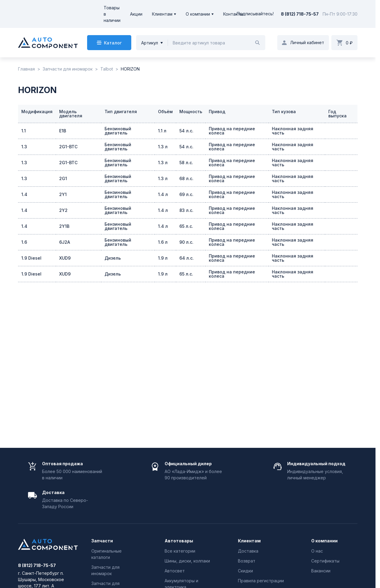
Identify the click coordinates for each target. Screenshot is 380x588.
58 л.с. (186, 163)
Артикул (150, 43)
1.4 (24, 194)
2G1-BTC (68, 147)
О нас (317, 551)
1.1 (24, 131)
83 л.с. (186, 210)
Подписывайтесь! (255, 14)
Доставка (248, 551)
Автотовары (179, 541)
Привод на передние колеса (232, 131)
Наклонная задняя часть (293, 131)
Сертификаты (325, 561)
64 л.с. (187, 258)
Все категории (180, 551)
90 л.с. (186, 242)
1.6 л (163, 242)
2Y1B (64, 226)
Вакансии (321, 571)
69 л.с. (186, 194)
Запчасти (102, 541)
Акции (136, 14)
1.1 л (162, 131)
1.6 (24, 242)
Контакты (233, 14)
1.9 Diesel (31, 258)
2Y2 (63, 210)
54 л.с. (186, 131)
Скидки (245, 571)
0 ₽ (349, 43)
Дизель (113, 258)
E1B (63, 131)
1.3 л (163, 147)
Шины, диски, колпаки (187, 561)
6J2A (65, 242)
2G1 (63, 178)
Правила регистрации (261, 581)
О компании (198, 14)
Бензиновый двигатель (118, 131)
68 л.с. (186, 178)
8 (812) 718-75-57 (300, 14)
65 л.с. (186, 226)
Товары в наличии (112, 14)
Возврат (247, 561)
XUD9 (65, 258)
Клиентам (162, 14)
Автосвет (175, 571)
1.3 (24, 147)
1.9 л (163, 258)
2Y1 (63, 194)
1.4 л (163, 194)
